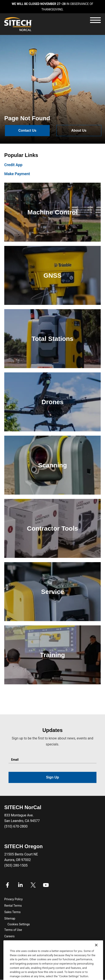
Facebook (7, 885)
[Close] (96, 950)
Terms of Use (13, 930)
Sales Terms (12, 912)
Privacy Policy (13, 899)
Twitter (33, 885)
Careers (9, 936)
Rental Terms (13, 906)
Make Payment (17, 174)
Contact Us (27, 130)
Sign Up (52, 777)
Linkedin (20, 885)
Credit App (13, 165)
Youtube (46, 885)
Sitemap (10, 918)
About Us (79, 130)
